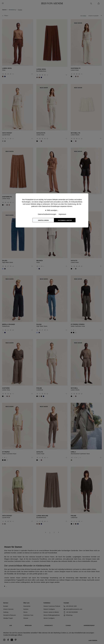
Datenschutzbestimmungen (47, 214)
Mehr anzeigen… (53, 210)
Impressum (62, 214)
